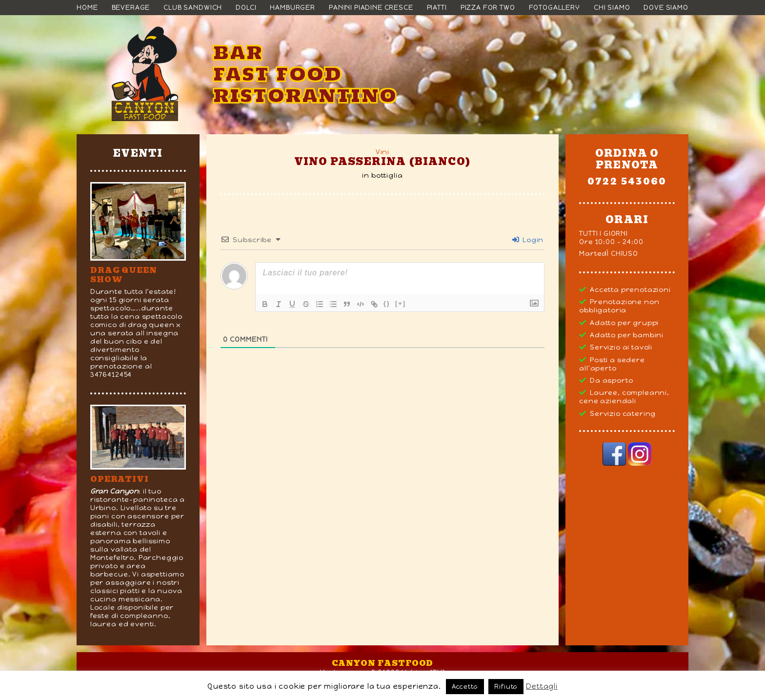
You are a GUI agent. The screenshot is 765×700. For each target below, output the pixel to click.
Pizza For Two (488, 8)
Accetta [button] (465, 687)
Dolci (246, 8)
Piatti (437, 8)
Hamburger (292, 8)
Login (528, 240)
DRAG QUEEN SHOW (124, 275)
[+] (401, 303)
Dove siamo (666, 8)
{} (387, 303)
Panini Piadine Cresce (371, 8)
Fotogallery (554, 8)
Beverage (131, 8)
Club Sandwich (193, 8)
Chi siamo (612, 8)
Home (87, 8)
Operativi (120, 479)
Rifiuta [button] (506, 687)
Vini (382, 152)
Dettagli (542, 686)
